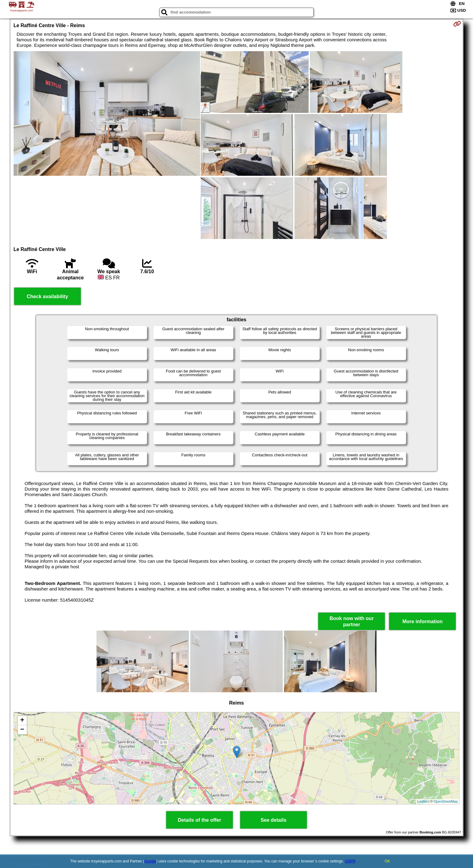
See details (274, 820)
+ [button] (22, 721)
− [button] (22, 730)
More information (423, 621)
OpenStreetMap (446, 801)
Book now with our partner (352, 621)
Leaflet (422, 801)
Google (150, 861)
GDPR (350, 861)
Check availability (47, 296)
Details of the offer (199, 820)
